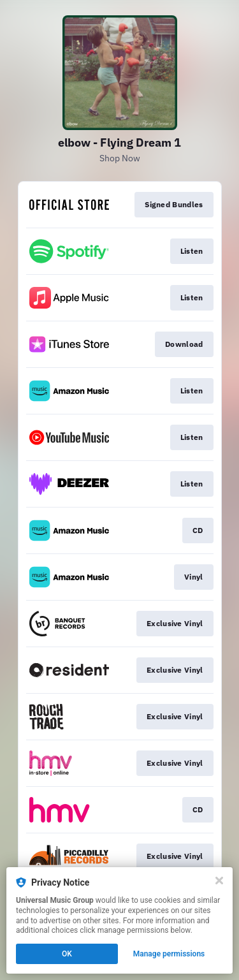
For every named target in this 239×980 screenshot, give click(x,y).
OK (67, 954)
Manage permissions (169, 954)
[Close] (219, 881)
